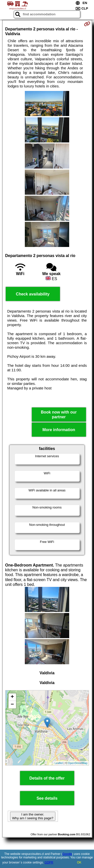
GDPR (49, 862)
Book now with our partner (59, 415)
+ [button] (12, 697)
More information (59, 430)
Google (67, 854)
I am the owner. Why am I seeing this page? (33, 816)
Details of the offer (47, 778)
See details (47, 798)
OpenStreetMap (78, 763)
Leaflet (59, 763)
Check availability (33, 294)
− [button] (12, 705)
